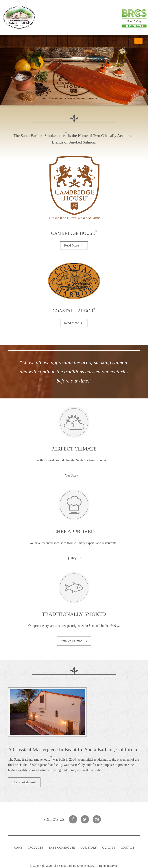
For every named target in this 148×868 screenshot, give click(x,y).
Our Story (74, 475)
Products (35, 848)
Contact (128, 848)
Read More (74, 245)
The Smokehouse (24, 782)
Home (18, 848)
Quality (74, 558)
